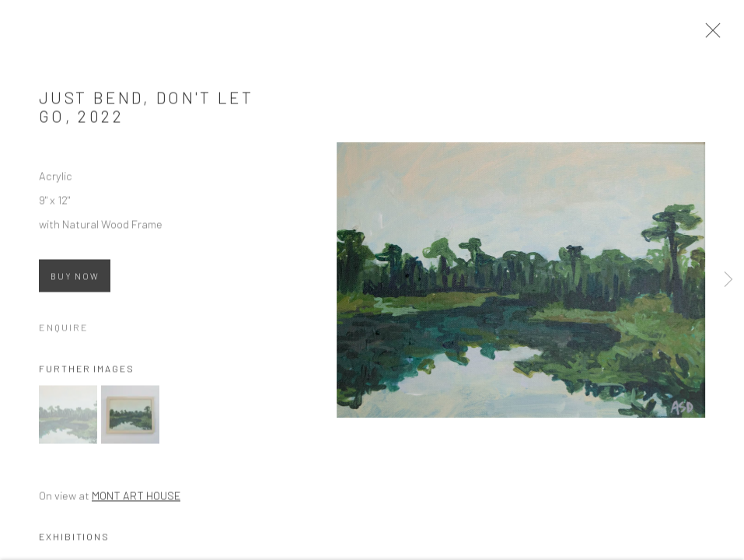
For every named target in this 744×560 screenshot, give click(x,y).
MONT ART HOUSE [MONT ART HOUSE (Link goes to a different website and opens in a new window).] (136, 499)
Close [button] (712, 35)
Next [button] (728, 280)
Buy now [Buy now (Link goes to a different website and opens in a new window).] (75, 280)
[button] (68, 419)
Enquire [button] (64, 331)
